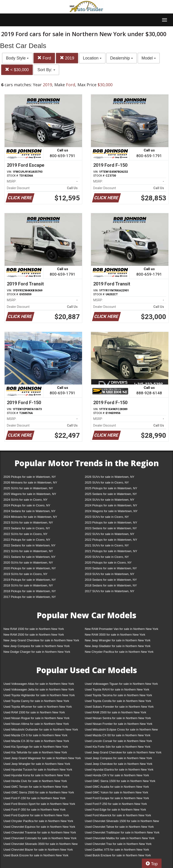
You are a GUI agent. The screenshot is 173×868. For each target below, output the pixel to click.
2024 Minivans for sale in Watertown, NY (30, 517)
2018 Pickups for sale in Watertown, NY (30, 591)
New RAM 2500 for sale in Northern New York (34, 635)
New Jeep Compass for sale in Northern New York (37, 646)
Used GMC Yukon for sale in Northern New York (117, 792)
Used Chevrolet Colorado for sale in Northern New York (40, 838)
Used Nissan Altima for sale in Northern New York (36, 724)
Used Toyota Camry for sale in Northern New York (36, 701)
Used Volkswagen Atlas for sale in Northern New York (39, 684)
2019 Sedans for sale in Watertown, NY (111, 580)
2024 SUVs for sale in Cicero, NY (25, 500)
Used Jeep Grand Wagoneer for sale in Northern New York (42, 758)
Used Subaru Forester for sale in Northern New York (119, 707)
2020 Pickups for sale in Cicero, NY (108, 563)
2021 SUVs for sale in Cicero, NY (107, 545)
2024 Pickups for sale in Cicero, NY (27, 505)
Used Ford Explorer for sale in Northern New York (36, 815)
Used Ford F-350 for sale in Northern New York (34, 810)
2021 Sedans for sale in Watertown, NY (29, 557)
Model (149, 58)
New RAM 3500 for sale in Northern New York (115, 635)
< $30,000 (17, 70)
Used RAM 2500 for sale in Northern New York (115, 712)
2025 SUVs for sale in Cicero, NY (107, 482)
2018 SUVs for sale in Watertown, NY (28, 585)
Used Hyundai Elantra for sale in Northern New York (119, 770)
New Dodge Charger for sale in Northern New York (37, 652)
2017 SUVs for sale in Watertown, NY (110, 591)
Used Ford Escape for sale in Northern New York (117, 798)
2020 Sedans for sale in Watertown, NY (111, 568)
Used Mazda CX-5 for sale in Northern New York (35, 735)
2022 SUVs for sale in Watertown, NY (110, 534)
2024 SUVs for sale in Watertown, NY (110, 500)
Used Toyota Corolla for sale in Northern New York (118, 701)
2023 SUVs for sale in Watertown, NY (28, 523)
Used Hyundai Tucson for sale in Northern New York (38, 770)
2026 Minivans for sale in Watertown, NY (30, 482)
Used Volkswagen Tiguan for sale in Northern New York (121, 684)
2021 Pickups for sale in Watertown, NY (111, 551)
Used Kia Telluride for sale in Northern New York (35, 752)
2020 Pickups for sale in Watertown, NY (30, 568)
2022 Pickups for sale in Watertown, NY (111, 540)
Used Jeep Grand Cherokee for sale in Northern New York (123, 752)
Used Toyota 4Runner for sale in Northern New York (38, 707)
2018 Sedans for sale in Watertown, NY (111, 585)
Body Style (17, 58)
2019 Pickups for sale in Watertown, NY (30, 580)
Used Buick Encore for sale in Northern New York (36, 855)
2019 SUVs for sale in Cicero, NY (25, 574)
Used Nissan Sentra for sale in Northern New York (118, 718)
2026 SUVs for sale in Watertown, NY (110, 477)
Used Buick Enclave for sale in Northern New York (118, 855)
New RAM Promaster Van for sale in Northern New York (122, 629)
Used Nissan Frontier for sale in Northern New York (119, 724)
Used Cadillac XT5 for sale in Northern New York (117, 850)
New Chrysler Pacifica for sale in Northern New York (119, 652)
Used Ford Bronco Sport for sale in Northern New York (39, 804)
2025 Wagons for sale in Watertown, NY (30, 494)
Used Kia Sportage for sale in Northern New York (36, 747)
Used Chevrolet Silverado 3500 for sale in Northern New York (41, 845)
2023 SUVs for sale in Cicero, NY (107, 517)
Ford (44, 58)
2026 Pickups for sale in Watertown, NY (30, 477)
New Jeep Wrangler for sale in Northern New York (118, 640)
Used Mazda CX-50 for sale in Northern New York (118, 735)
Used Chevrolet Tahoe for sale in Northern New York (119, 827)
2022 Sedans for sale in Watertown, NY (29, 545)
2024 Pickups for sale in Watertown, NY (111, 505)
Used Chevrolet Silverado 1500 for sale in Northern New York (122, 822)
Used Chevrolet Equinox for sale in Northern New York (39, 827)
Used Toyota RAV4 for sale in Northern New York (117, 689)
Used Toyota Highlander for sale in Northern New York (39, 695)
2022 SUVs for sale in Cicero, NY (25, 534)
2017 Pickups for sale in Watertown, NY (30, 597)
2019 (67, 58)
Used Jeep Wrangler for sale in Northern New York (37, 764)
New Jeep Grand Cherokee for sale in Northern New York (41, 640)
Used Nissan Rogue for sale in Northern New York (36, 718)
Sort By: (46, 70)
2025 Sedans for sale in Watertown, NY (111, 494)
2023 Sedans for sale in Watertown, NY (111, 528)
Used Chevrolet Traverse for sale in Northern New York (40, 832)
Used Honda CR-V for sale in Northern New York (117, 775)
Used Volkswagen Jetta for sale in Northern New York (39, 689)
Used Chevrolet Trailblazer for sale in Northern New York (122, 832)
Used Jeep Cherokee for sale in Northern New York (119, 764)
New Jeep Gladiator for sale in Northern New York (118, 646)
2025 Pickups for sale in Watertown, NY (111, 488)
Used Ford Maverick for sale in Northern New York (118, 815)
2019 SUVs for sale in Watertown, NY (110, 574)
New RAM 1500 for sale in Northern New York (34, 629)
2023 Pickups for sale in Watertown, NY (111, 523)
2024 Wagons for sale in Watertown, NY (111, 511)
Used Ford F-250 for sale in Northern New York (116, 804)
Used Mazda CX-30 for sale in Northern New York (36, 741)
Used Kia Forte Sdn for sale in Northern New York (118, 747)
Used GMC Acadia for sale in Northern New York (117, 787)
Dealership (122, 58)
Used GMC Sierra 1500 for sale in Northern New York (120, 781)
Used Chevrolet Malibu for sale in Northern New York (120, 838)
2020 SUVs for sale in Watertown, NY (28, 563)
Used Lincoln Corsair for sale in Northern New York (118, 741)
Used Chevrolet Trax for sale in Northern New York (118, 844)
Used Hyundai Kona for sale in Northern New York (36, 775)
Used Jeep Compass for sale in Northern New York (118, 758)
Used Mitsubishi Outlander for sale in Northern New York (41, 730)
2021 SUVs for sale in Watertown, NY (28, 551)
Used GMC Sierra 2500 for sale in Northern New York (39, 792)
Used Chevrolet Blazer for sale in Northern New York (38, 850)
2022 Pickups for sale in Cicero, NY (27, 540)
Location (92, 58)
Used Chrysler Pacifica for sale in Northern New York (38, 821)
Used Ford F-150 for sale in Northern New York (34, 798)
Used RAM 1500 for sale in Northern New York (34, 712)
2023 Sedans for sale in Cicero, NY (27, 528)
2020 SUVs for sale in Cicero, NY (107, 557)
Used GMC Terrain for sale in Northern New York (36, 787)
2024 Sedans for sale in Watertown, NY (29, 511)
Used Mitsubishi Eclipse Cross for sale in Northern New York (121, 730)
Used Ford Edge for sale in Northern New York (115, 810)
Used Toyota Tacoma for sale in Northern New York (118, 695)
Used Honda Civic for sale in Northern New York (35, 781)
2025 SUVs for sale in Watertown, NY (28, 488)
